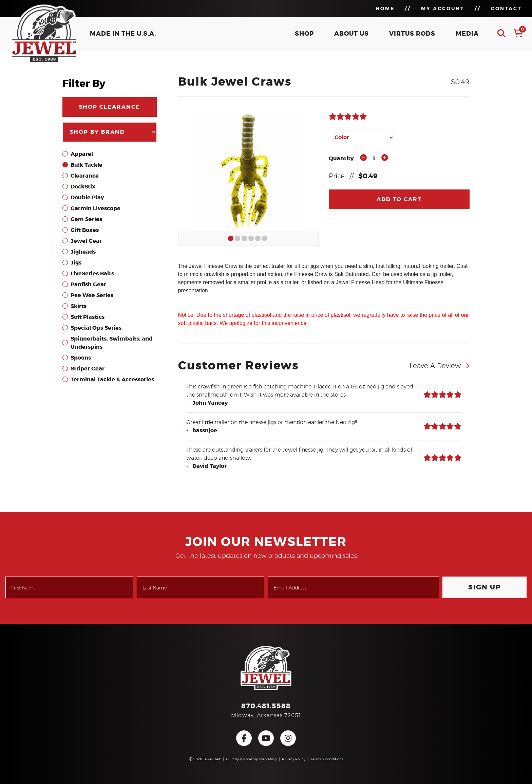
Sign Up (485, 587)
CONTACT (506, 9)
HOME (385, 9)
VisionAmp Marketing (258, 759)
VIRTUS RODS (412, 34)
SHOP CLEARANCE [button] (109, 107)
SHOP (304, 34)
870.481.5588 (266, 706)
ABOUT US (351, 34)
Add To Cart (399, 199)
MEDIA (467, 34)
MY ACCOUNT (443, 9)
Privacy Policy (294, 759)
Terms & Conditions (327, 759)
